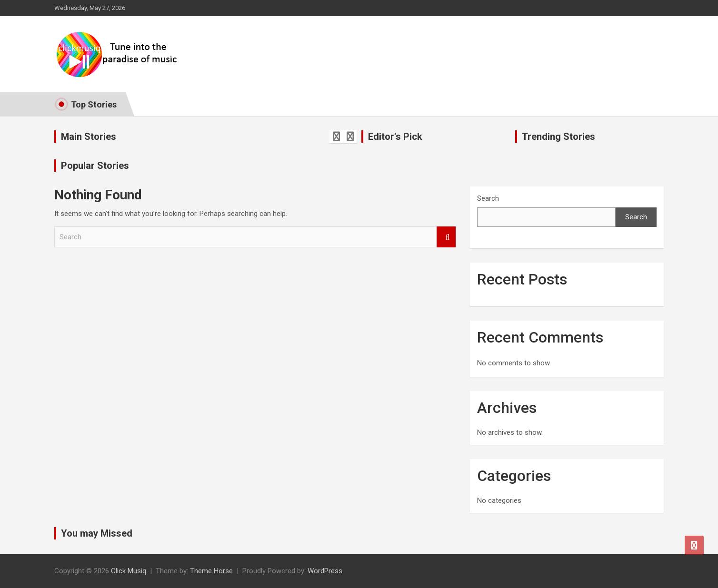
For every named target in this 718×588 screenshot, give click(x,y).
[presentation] (336, 137)
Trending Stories (558, 137)
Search (446, 237)
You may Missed (97, 533)
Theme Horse (211, 571)
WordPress (325, 571)
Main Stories (89, 137)
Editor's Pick (395, 137)
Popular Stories (95, 166)
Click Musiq (129, 571)
